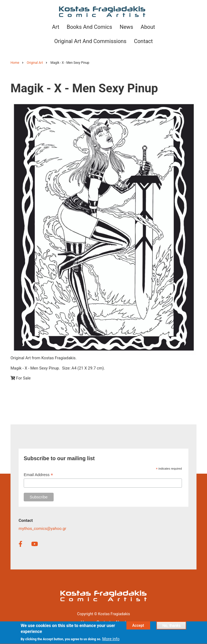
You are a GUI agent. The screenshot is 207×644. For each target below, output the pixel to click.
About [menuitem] (148, 27)
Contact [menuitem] (143, 41)
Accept (138, 628)
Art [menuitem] (56, 27)
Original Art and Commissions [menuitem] (90, 41)
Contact (103, 622)
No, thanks (171, 628)
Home (86, 622)
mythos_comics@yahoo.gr (42, 529)
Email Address (38, 475)
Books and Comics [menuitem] (89, 27)
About (121, 622)
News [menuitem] (126, 27)
